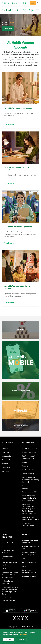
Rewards (5, 464)
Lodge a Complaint (29, 452)
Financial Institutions (29, 563)
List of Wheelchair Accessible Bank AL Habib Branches (29, 498)
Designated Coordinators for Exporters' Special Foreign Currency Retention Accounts (29, 509)
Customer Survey (28, 474)
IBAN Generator (7, 569)
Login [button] (33, 3)
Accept (9, 639)
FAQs (24, 566)
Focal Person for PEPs (30, 492)
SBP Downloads (28, 470)
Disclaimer (5, 471)
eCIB (3, 547)
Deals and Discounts (9, 460)
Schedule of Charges (30, 449)
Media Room (6, 452)
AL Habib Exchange (29, 576)
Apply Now (8, 29)
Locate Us (26, 462)
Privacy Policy (6, 468)
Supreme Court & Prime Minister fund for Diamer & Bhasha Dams (10, 575)
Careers (25, 466)
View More (9, 125)
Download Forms (8, 456)
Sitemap (5, 449)
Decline (21, 639)
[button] (26, 3)
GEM (24, 559)
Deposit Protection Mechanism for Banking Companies (31, 480)
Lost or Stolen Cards (9, 543)
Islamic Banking (10, 3)
